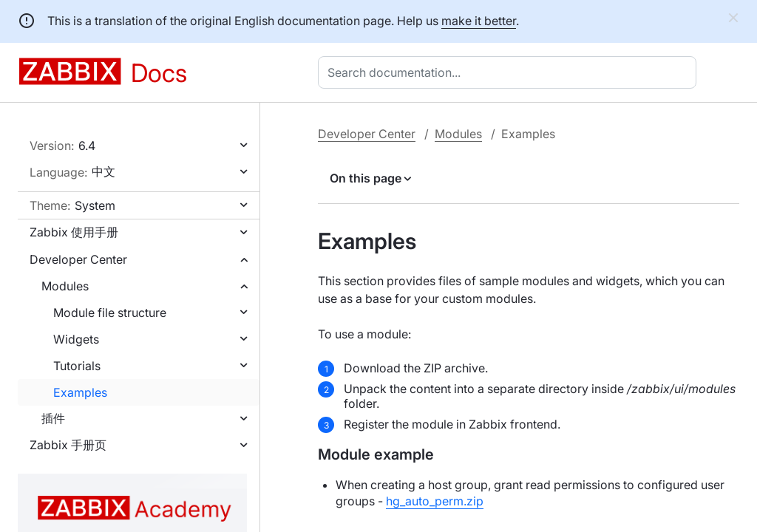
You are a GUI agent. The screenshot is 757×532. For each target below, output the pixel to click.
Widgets (76, 339)
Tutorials (77, 366)
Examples (80, 392)
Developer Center (78, 259)
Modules (65, 286)
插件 (53, 418)
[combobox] (510, 72)
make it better (479, 21)
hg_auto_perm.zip (435, 501)
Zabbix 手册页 (68, 445)
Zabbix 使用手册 (74, 232)
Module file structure (110, 313)
